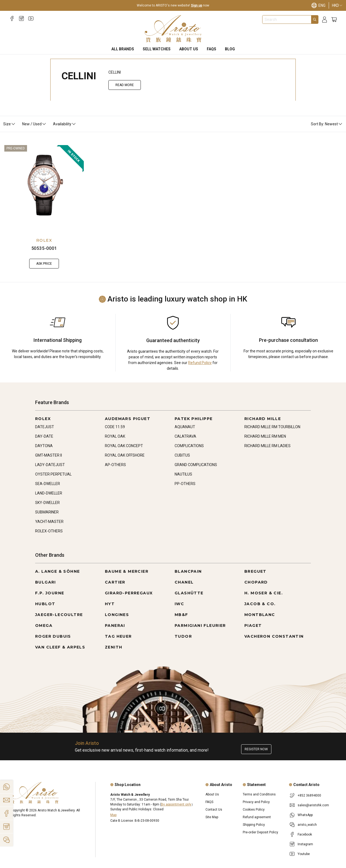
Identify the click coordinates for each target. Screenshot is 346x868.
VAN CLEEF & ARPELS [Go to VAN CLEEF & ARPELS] (60, 647)
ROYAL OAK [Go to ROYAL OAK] (115, 436)
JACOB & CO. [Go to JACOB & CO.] (260, 604)
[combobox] (287, 19)
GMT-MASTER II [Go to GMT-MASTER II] (49, 455)
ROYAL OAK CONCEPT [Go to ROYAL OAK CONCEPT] (124, 446)
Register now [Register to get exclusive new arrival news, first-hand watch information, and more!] (256, 749)
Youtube (304, 854)
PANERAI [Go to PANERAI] (115, 625)
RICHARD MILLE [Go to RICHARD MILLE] (263, 419)
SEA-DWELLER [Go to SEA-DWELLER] (48, 484)
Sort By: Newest (327, 124)
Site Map (212, 817)
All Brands (123, 49)
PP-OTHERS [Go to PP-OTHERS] (185, 484)
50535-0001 (44, 248)
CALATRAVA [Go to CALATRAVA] (185, 436)
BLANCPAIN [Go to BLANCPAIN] (188, 571)
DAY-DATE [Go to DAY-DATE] (44, 436)
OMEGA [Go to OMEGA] (44, 625)
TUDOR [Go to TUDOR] (183, 636)
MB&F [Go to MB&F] (181, 615)
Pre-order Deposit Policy (260, 832)
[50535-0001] (44, 187)
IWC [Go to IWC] (179, 604)
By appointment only (176, 804)
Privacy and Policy (256, 802)
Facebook (305, 834)
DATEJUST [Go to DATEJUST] (45, 427)
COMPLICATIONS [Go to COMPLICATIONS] (189, 446)
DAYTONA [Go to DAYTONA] (44, 446)
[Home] (173, 29)
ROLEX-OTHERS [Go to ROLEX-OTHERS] (49, 531)
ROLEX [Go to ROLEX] (43, 419)
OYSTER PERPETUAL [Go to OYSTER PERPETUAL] (53, 474)
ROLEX (44, 240)
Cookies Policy (254, 810)
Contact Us (214, 810)
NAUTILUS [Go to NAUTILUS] (183, 474)
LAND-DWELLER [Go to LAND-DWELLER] (49, 493)
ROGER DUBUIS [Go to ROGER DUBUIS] (53, 636)
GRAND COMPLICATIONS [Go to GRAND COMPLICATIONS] (196, 465)
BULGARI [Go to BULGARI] (46, 582)
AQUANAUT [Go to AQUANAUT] (185, 427)
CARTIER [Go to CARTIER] (115, 582)
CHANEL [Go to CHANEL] (184, 582)
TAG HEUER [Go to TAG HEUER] (118, 636)
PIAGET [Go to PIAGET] (253, 625)
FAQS (212, 49)
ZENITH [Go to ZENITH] (114, 647)
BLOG (230, 49)
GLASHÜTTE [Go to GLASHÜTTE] (189, 593)
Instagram (305, 844)
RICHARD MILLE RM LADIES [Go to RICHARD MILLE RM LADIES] (267, 446)
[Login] (325, 20)
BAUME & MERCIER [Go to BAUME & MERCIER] (127, 571)
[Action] (6, 840)
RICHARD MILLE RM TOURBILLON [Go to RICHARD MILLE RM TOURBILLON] (272, 427)
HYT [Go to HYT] (110, 604)
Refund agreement (257, 817)
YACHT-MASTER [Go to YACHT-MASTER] (49, 522)
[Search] (315, 19)
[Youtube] (31, 19)
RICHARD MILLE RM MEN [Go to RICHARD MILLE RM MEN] (265, 436)
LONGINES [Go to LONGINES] (117, 615)
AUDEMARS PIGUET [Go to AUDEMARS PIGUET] (128, 419)
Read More (125, 85)
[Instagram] (21, 19)
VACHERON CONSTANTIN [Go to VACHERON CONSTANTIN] (274, 636)
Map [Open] (113, 815)
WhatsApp (305, 815)
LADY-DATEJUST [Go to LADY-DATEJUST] (50, 465)
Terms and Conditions (259, 794)
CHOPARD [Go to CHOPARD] (256, 582)
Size (9, 124)
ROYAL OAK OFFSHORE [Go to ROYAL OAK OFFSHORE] (125, 455)
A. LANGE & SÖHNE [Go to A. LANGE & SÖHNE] (57, 571)
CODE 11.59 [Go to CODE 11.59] (115, 427)
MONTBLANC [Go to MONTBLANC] (260, 615)
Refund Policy (200, 363)
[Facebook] (12, 19)
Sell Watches (157, 49)
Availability (65, 124)
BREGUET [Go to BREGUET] (255, 571)
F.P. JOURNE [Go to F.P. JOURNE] (50, 593)
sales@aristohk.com (313, 805)
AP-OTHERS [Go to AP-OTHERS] (115, 465)
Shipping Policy (254, 825)
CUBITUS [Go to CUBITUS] (182, 455)
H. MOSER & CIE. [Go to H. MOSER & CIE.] (264, 593)
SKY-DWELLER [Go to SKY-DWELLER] (47, 503)
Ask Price (44, 264)
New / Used (34, 124)
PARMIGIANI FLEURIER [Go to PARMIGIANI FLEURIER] (200, 625)
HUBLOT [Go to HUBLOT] (45, 604)
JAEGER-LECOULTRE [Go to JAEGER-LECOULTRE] (59, 615)
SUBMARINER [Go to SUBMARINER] (47, 512)
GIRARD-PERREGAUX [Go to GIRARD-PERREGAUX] (129, 593)
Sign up (197, 5)
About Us (189, 49)
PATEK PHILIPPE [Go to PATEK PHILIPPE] (194, 419)
